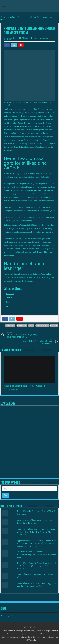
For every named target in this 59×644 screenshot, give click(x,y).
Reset (54, 326)
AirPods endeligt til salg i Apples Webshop (24, 386)
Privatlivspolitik (7, 616)
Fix (31, 326)
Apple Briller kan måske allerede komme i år (36, 342)
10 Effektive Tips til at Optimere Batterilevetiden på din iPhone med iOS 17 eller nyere (36, 555)
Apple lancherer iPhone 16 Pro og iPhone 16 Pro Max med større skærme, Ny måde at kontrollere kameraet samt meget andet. (37, 543)
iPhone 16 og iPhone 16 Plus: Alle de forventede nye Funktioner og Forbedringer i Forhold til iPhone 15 (37, 566)
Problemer (42, 326)
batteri (22, 326)
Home (4, 17)
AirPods (13, 17)
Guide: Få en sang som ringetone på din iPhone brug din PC (23, 335)
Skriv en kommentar (41, 38)
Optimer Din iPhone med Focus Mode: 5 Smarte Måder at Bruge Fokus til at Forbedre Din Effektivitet (37, 532)
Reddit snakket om (38, 173)
